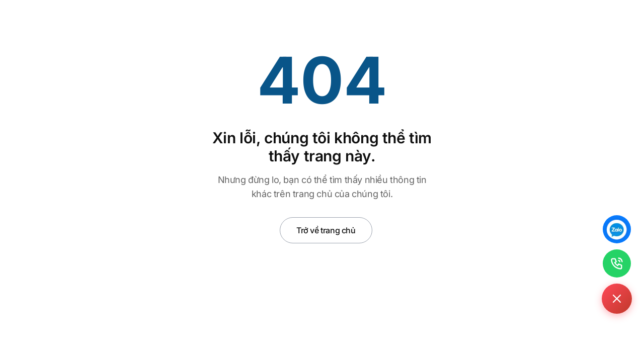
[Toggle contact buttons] (617, 299)
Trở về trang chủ (326, 230)
